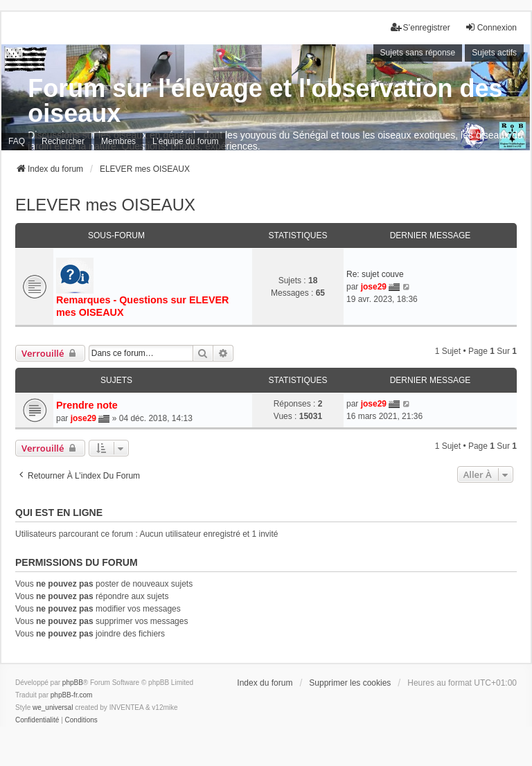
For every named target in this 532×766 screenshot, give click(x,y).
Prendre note (87, 405)
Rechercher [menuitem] (63, 141)
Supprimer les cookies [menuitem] (350, 683)
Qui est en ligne (59, 513)
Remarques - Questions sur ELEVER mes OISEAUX (143, 306)
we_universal (53, 707)
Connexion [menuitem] (491, 27)
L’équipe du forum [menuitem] (185, 141)
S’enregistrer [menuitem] (420, 27)
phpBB (73, 683)
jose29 (374, 287)
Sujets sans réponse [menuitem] (418, 53)
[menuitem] (37, 720)
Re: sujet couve (375, 274)
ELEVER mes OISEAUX (105, 205)
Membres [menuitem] (118, 141)
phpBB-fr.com (72, 695)
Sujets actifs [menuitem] (494, 53)
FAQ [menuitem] (17, 141)
